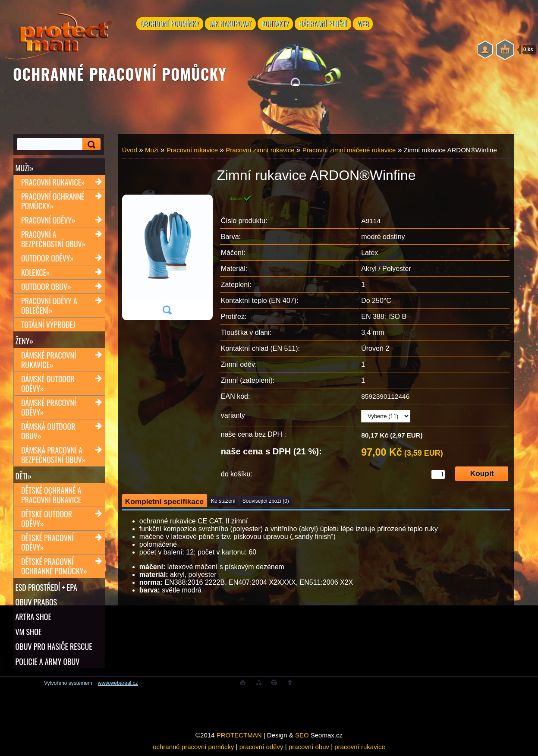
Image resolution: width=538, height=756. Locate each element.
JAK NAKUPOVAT (231, 25)
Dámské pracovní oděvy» (49, 408)
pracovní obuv (309, 750)
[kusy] (438, 474)
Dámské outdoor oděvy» (48, 384)
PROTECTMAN (239, 739)
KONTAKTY (277, 25)
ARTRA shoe (33, 619)
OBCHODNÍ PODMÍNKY (170, 25)
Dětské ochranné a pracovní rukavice (51, 496)
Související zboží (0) (266, 501)
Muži (152, 150)
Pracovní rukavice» (53, 183)
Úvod (130, 150)
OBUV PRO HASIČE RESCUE (53, 649)
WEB (367, 25)
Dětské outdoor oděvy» (47, 520)
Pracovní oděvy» (48, 220)
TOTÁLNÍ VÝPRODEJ (48, 325)
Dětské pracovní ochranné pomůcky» (54, 567)
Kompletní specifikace (164, 501)
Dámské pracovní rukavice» (49, 361)
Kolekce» (36, 273)
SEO (302, 739)
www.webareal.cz (118, 687)
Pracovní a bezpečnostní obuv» (53, 239)
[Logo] (58, 35)
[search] (90, 144)
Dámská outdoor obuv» (48, 432)
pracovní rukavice (360, 750)
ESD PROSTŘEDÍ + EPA (46, 589)
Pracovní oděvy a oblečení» (49, 306)
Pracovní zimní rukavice (260, 150)
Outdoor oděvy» (47, 258)
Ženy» (24, 341)
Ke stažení (223, 501)
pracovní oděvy (261, 750)
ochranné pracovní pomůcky (193, 750)
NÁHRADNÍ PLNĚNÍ (326, 25)
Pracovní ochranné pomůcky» (53, 202)
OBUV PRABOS (36, 604)
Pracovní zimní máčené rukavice (349, 150)
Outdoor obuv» (46, 287)
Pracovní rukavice (192, 150)
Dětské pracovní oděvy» (47, 544)
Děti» (23, 477)
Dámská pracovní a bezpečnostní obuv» (53, 456)
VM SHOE (28, 634)
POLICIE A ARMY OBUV (47, 664)
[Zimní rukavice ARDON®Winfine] (167, 258)
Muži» (24, 168)
